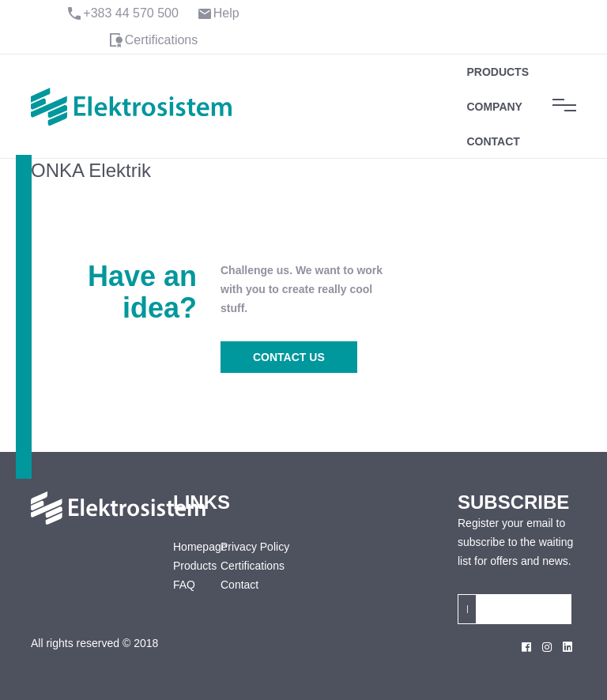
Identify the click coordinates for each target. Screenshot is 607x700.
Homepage (185, 547)
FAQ (184, 585)
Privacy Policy (255, 547)
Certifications (161, 40)
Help (226, 13)
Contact (493, 141)
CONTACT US (289, 357)
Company (494, 107)
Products (498, 72)
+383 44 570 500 (131, 13)
